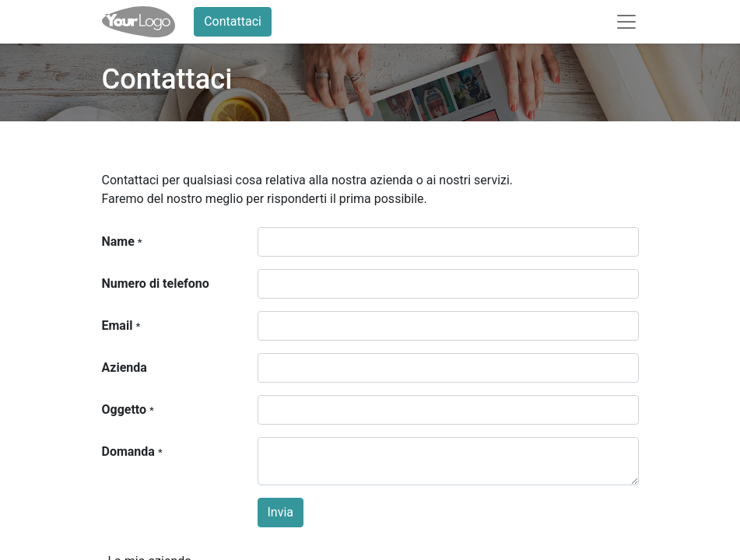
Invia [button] (281, 512)
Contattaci (233, 21)
